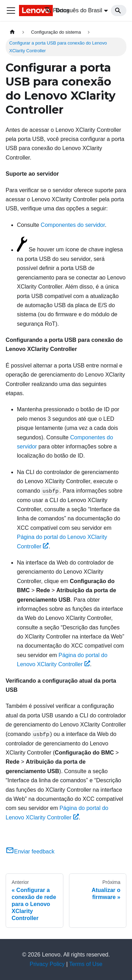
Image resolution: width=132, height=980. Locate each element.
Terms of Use (86, 964)
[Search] (119, 11)
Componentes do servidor (73, 225)
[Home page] (12, 32)
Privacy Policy (47, 964)
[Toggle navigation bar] (11, 11)
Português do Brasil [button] (73, 10)
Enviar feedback (30, 851)
